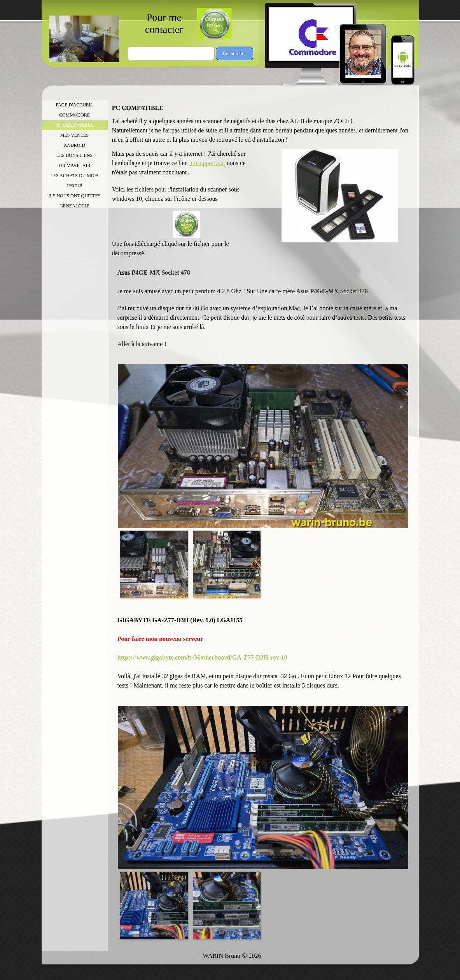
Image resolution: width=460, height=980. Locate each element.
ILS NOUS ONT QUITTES (74, 196)
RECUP (74, 186)
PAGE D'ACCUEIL (74, 105)
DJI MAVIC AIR (75, 165)
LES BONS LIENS (74, 155)
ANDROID (74, 145)
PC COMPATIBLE (74, 125)
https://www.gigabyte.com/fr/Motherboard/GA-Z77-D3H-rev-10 (202, 657)
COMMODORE (74, 115)
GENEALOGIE (74, 206)
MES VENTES (74, 135)
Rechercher (234, 53)
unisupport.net (207, 163)
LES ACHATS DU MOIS (75, 176)
